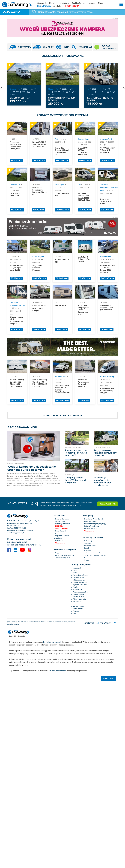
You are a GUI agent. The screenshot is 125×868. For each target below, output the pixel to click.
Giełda (87, 560)
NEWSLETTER (17, 503)
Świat (75, 573)
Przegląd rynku (78, 589)
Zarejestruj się (60, 521)
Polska (75, 570)
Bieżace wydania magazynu (65, 555)
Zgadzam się (108, 678)
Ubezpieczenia (60, 543)
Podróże (76, 587)
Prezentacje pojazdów (80, 592)
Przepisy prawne (78, 594)
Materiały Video (90, 546)
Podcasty (76, 611)
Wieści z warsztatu (79, 599)
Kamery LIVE (89, 550)
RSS (57, 533)
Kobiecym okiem (78, 578)
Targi (74, 613)
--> (34, 463)
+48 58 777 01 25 (19, 528)
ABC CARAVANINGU (22, 427)
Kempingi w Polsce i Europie (94, 519)
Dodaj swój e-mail (108, 504)
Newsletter (59, 540)
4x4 (74, 604)
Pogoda (87, 548)
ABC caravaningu (79, 580)
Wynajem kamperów (80, 585)
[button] (81, 47)
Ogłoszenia (11, 12)
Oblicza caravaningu (80, 582)
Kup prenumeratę (61, 553)
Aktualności (77, 568)
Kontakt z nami (61, 531)
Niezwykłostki (78, 609)
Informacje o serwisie (63, 524)
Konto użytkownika (62, 519)
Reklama (59, 526)
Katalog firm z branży (92, 526)
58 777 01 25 (15, 526)
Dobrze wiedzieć (78, 597)
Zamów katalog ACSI (63, 558)
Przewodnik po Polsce (80, 575)
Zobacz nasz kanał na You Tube (95, 553)
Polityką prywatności (57, 671)
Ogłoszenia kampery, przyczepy (95, 524)
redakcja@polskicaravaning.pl (22, 530)
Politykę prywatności (52, 642)
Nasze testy (77, 601)
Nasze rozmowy (78, 606)
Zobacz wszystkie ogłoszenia (62, 115)
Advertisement (62, 528)
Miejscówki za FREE (91, 521)
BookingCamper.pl (91, 528)
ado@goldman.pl (18, 533)
